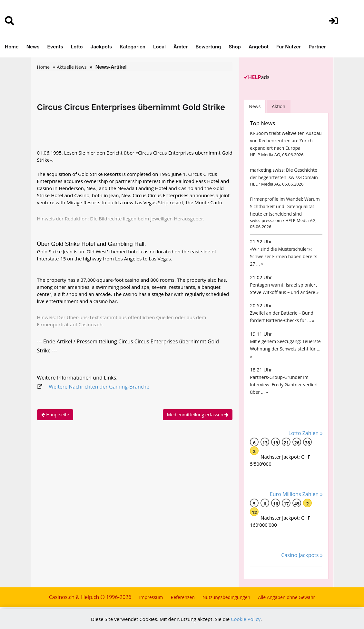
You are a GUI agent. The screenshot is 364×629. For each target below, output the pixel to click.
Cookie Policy (246, 619)
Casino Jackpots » (302, 555)
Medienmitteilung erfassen (198, 415)
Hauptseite (55, 415)
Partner (317, 47)
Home (12, 47)
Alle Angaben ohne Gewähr (286, 597)
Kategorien (133, 47)
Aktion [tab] (279, 106)
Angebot (259, 47)
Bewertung (208, 47)
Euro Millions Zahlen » (296, 494)
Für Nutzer (289, 47)
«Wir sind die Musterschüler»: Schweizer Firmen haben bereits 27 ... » (284, 256)
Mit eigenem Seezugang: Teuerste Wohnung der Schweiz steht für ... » (285, 349)
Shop (235, 47)
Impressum (151, 597)
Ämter (181, 47)
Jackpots (101, 47)
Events (55, 47)
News (33, 47)
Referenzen (183, 597)
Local (159, 47)
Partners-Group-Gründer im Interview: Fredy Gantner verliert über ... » (284, 385)
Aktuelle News (72, 67)
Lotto (77, 47)
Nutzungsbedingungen (226, 597)
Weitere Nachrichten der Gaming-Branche (99, 387)
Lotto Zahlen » (306, 433)
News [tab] (255, 106)
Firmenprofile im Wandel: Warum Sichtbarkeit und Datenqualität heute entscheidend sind (285, 206)
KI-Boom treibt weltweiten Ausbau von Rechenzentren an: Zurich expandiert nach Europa (286, 141)
